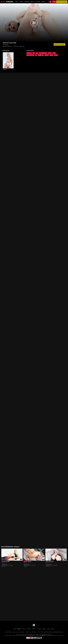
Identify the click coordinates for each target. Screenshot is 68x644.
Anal (34, 53)
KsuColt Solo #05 (50, 562)
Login (54, 2)
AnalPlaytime (4, 564)
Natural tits (29, 53)
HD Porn (47, 55)
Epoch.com (11, 636)
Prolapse (56, 55)
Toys (37, 53)
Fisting (54, 53)
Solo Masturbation (43, 53)
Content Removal (60, 636)
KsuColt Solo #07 (28, 562)
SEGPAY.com (43, 636)
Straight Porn (41, 55)
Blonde (50, 53)
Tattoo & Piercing (30, 55)
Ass (36, 55)
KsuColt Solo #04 (6, 562)
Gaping (51, 55)
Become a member (62, 2)
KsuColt (5, 69)
